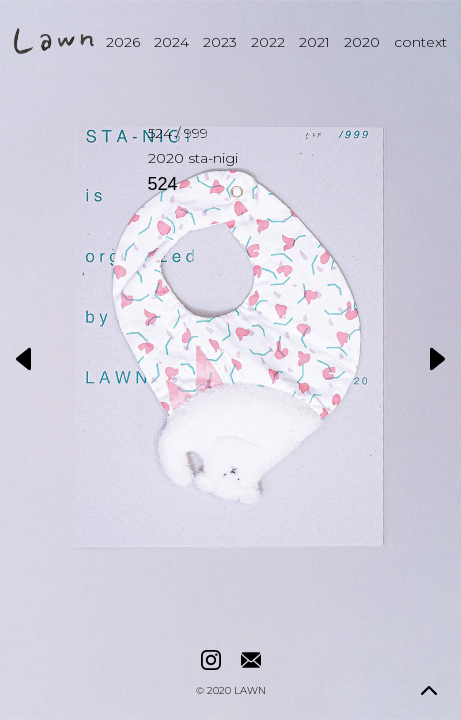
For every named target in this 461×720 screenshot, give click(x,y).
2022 (268, 42)
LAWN (250, 691)
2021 (314, 42)
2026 (123, 42)
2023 (220, 42)
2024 (171, 42)
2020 (362, 42)
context (420, 42)
